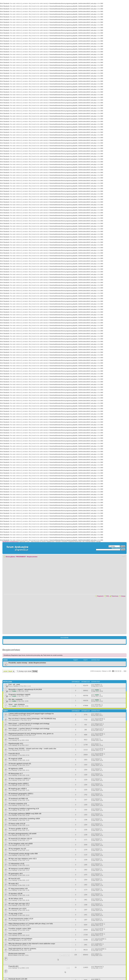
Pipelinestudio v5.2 (16, 744)
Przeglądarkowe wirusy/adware (20, 939)
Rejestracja (115, 596)
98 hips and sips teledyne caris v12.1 (23, 859)
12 (69, 955)
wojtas (14, 691)
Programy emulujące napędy (19, 694)
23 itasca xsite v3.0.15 (17, 824)
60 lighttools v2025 (16, 769)
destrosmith (16, 720)
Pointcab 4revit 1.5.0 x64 (18, 979)
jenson (97, 739)
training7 (15, 740)
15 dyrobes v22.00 (15, 894)
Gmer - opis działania (17, 704)
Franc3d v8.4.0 (14, 754)
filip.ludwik (16, 940)
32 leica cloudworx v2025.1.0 (19, 779)
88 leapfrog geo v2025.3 (18, 789)
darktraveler (16, 950)
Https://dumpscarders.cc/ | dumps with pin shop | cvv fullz (31, 924)
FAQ (108, 596)
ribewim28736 (99, 719)
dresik (15, 955)
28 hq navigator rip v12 (17, 849)
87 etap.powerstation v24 (18, 889)
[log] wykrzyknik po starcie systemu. (22, 949)
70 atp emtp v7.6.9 (15, 914)
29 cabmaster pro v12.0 (17, 909)
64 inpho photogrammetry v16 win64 (22, 834)
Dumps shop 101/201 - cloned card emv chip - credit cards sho (32, 749)
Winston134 (98, 967)
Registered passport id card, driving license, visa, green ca (31, 734)
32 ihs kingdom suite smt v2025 (21, 844)
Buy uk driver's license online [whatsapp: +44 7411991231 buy (32, 719)
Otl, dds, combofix (16, 699)
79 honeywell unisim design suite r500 (23, 854)
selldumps (15, 715)
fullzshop (15, 750)
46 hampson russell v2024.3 (19, 869)
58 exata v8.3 (13, 884)
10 (64, 955)
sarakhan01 (98, 944)
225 (125, 671)
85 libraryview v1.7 (16, 774)
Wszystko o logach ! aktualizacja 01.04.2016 (25, 689)
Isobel (97, 979)
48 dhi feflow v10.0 (16, 899)
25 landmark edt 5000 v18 (18, 799)
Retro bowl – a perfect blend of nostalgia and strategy (29, 724)
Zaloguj (123, 596)
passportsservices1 (18, 735)
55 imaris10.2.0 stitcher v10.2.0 (20, 839)
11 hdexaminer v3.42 (16, 864)
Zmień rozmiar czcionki (124, 556)
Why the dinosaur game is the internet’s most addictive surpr (32, 944)
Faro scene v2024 (15, 934)
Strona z (107, 671)
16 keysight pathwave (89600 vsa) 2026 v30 (25, 814)
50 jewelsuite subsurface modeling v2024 (24, 819)
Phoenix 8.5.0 (14, 739)
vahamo (97, 714)
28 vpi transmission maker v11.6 (21, 919)
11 (66, 955)
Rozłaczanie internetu (17, 954)
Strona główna (10, 557)
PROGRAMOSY (21, 557)
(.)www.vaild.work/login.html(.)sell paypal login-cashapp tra (31, 714)
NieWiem (16, 686)
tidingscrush (16, 725)
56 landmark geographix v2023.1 (21, 794)
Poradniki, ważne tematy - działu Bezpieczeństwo (27, 663)
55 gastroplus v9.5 (16, 874)
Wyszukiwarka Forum (119, 548)
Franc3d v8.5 (13, 966)
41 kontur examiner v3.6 (18, 804)
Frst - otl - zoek (14, 684)
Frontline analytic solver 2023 (20, 929)
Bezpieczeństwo (32, 557)
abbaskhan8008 (100, 939)
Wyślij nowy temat (9, 671)
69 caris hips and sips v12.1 (19, 904)
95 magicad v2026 (15, 759)
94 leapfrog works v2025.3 (18, 784)
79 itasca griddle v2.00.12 (18, 829)
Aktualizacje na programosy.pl (11, 541)
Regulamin (100, 596)
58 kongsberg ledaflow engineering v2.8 (24, 809)
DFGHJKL (98, 705)
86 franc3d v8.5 (14, 879)
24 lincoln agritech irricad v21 (20, 764)
